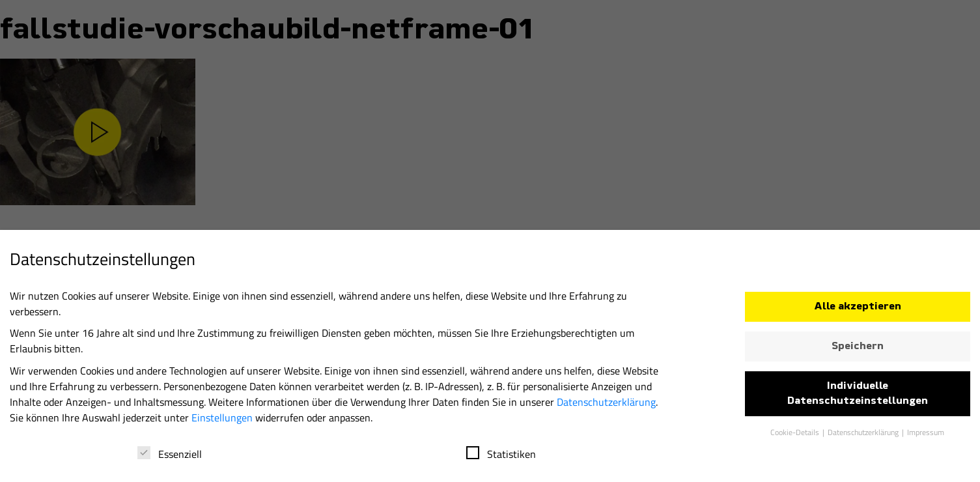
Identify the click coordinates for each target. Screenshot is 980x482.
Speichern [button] (858, 350)
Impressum (926, 436)
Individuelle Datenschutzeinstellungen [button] (858, 398)
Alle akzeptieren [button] (858, 311)
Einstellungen (222, 421)
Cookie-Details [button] (796, 436)
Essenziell (170, 458)
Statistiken (501, 458)
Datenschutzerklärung (606, 406)
